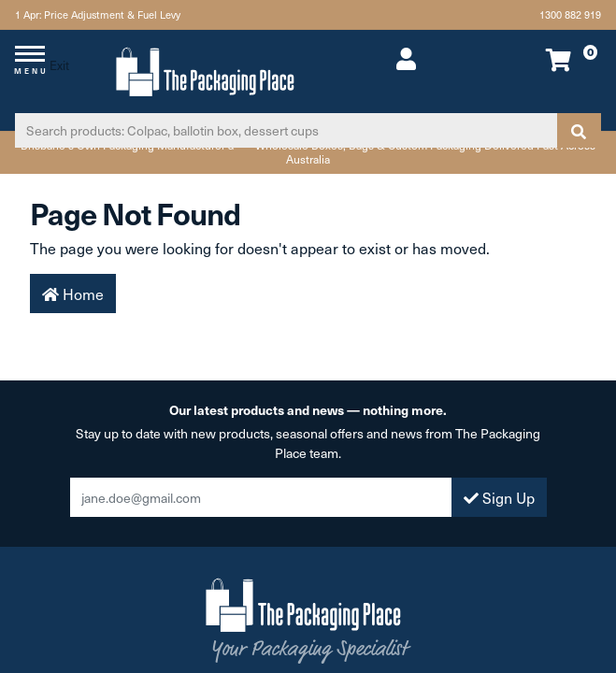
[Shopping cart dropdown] (546, 59)
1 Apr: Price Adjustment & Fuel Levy (98, 14)
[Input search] (286, 130)
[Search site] (579, 130)
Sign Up (499, 497)
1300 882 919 (570, 14)
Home (73, 294)
